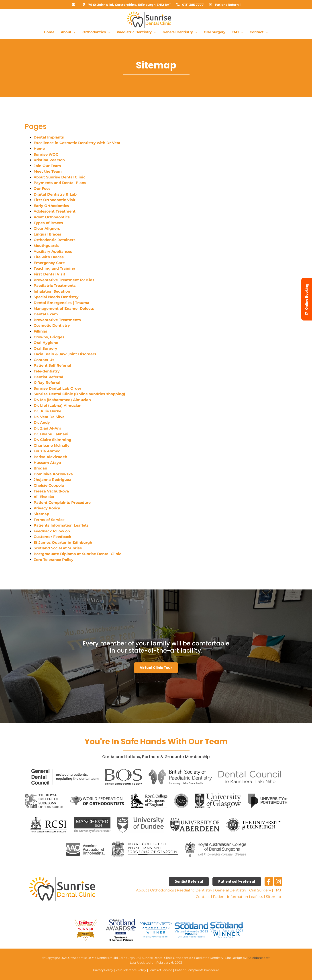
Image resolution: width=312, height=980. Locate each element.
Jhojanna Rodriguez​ (52, 480)
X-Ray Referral (47, 383)
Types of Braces (48, 223)
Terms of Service (49, 520)
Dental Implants (49, 137)
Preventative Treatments (57, 320)
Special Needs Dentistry (56, 297)
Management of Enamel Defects (64, 309)
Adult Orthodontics (52, 217)
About (68, 32)
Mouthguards (46, 246)
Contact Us (44, 360)
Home (49, 32)
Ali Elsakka (44, 497)
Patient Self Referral (52, 365)
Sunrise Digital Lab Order (58, 388)
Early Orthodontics (51, 206)
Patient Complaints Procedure (62, 503)
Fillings (40, 331)
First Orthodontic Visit (55, 200)
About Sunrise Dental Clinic (59, 177)
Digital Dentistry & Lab (55, 194)
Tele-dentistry (47, 371)
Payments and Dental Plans (60, 183)
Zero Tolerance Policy (54, 560)
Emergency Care (49, 263)
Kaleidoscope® (259, 958)
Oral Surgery (215, 32)
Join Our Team (47, 166)
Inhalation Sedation (52, 291)
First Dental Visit (49, 274)
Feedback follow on (52, 531)
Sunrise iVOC (46, 154)
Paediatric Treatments (55, 286)
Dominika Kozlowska (53, 474)
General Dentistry (180, 32)
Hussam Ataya (47, 463)
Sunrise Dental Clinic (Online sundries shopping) (79, 394)
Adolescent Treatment (55, 211)
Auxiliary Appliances (53, 251)
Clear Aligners (47, 228)
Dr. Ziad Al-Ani (47, 428)
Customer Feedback (52, 537)
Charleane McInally (52, 446)
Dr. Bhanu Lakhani (51, 434)
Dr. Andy (42, 423)
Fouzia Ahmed (47, 451)
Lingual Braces (47, 234)
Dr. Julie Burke (47, 411)
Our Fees (42, 189)
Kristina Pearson (49, 160)
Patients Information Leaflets (61, 525)
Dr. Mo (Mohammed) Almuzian (62, 400)
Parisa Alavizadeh (50, 457)
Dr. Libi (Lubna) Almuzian (58, 406)
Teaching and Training (54, 268)
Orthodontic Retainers (55, 240)
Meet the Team (48, 171)
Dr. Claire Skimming (52, 440)
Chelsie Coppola (49, 485)
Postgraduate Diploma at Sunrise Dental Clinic (77, 554)
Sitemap (41, 514)
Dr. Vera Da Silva (49, 417)
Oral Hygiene (46, 343)
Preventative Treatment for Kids (64, 280)
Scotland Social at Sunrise (58, 548)
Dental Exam (46, 314)
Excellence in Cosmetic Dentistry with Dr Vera (77, 143)
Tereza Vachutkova (51, 491)
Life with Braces (49, 257)
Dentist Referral (48, 377)
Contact (259, 32)
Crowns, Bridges (49, 337)
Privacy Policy (47, 508)
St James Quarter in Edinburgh (63, 543)
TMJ (238, 32)
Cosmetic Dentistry (52, 326)
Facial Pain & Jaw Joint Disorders (65, 354)
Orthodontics (96, 32)
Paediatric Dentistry (136, 32)
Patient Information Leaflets (238, 897)
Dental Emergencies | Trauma (61, 303)
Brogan (40, 468)
